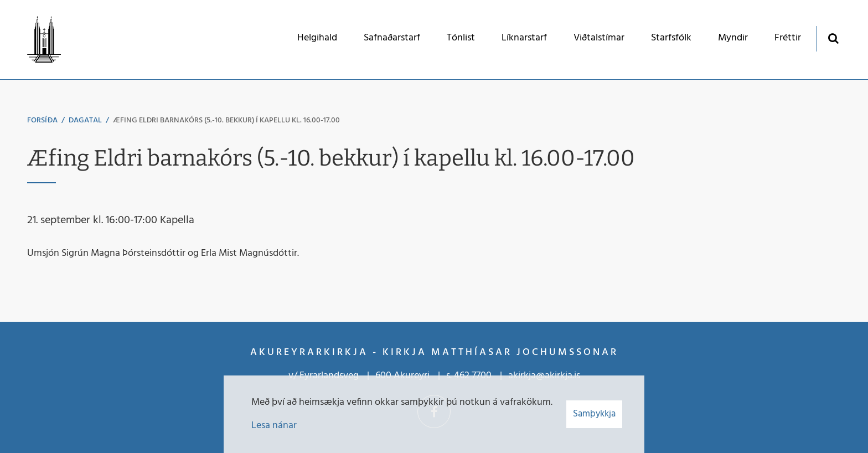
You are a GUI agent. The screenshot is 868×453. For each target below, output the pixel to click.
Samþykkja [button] (594, 414)
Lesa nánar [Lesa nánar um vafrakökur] (274, 426)
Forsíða (42, 120)
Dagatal (85, 120)
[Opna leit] (833, 38)
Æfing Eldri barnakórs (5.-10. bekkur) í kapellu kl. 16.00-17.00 (226, 120)
